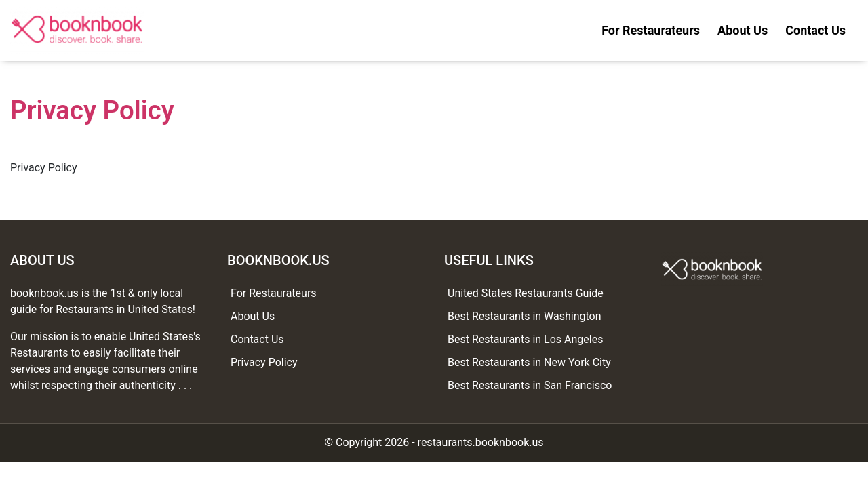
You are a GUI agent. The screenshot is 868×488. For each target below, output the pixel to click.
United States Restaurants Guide (526, 293)
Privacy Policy (264, 362)
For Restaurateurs (651, 30)
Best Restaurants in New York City (529, 362)
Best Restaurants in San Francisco (530, 385)
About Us (743, 30)
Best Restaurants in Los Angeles (525, 339)
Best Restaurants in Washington (525, 316)
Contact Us (815, 30)
